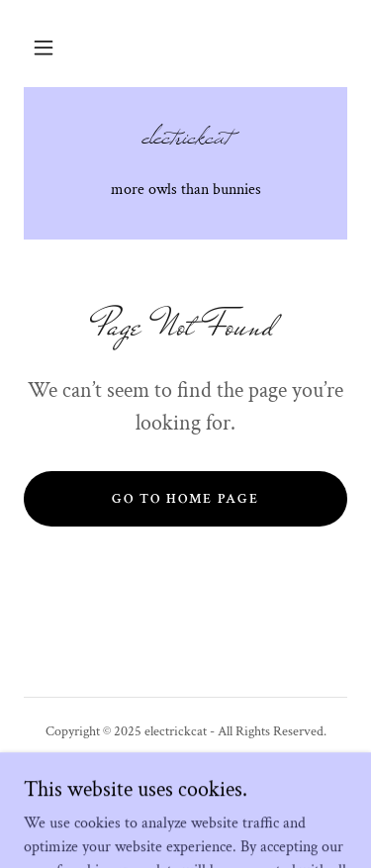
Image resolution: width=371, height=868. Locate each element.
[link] (185, 145)
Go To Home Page (185, 499)
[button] (44, 48)
